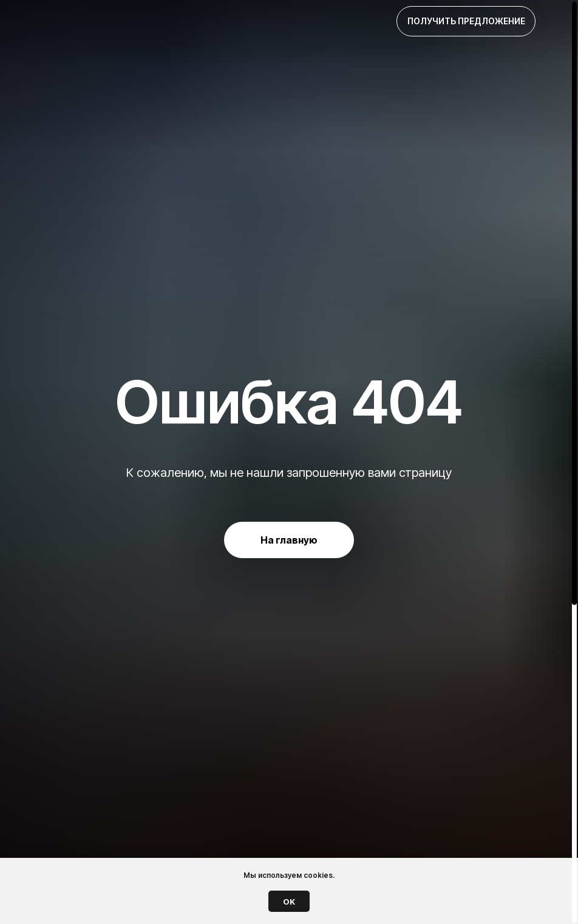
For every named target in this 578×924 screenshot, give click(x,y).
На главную (289, 540)
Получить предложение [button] (466, 21)
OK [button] (289, 902)
